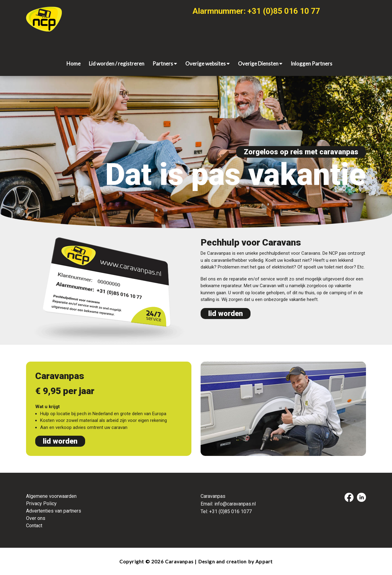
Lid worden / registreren (117, 64)
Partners (165, 64)
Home (73, 64)
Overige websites (207, 64)
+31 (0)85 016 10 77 (284, 11)
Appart (264, 561)
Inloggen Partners (311, 64)
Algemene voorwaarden (51, 496)
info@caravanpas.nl (235, 504)
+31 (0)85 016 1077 (230, 511)
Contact (34, 526)
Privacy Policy (41, 504)
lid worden (226, 314)
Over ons (36, 518)
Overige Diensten (260, 64)
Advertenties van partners (54, 511)
